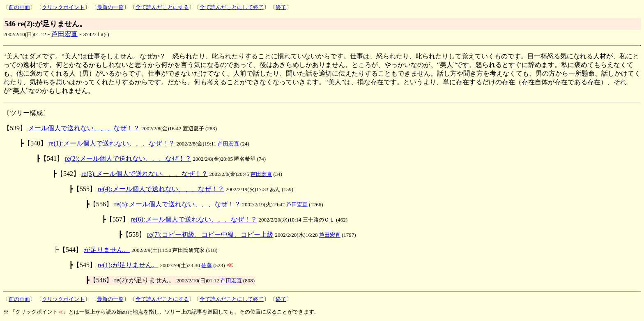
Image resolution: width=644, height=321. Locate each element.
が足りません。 (107, 250)
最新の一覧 (110, 7)
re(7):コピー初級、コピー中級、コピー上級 (210, 234)
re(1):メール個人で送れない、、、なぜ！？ (112, 143)
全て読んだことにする (162, 7)
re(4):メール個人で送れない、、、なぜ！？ (161, 189)
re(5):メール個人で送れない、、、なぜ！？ (177, 204)
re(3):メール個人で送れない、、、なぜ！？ (145, 174)
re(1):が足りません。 (128, 265)
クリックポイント (63, 7)
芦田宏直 (64, 34)
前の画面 (19, 7)
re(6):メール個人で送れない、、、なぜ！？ (194, 219)
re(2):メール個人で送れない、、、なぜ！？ (128, 158)
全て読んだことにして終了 (232, 7)
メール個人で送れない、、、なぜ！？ (84, 128)
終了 (281, 7)
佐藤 (207, 265)
